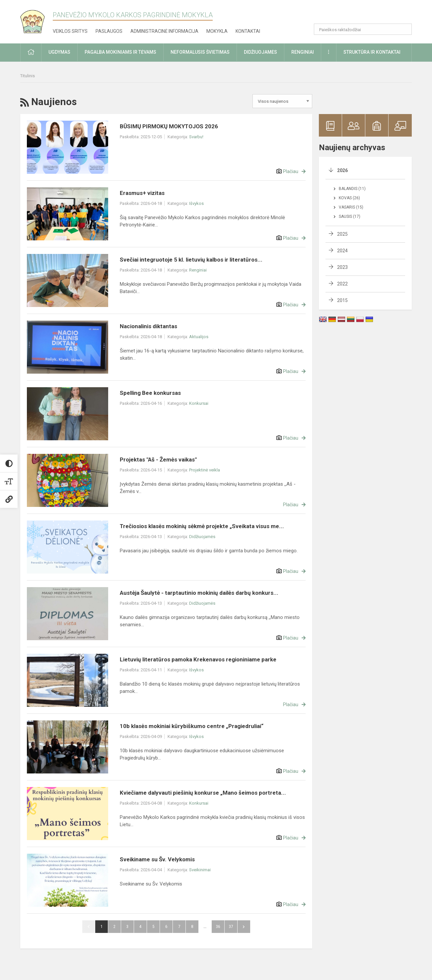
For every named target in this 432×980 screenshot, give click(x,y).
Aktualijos (199, 337)
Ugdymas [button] (59, 52)
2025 (342, 234)
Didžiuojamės (202, 537)
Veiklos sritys (70, 31)
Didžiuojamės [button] (260, 52)
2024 (342, 251)
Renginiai (198, 270)
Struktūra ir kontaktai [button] (372, 52)
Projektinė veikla (205, 470)
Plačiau (291, 171)
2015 (342, 300)
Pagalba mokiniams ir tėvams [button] (120, 52)
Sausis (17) (350, 216)
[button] (366, 14)
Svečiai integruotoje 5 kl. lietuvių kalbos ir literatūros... (191, 260)
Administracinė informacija (164, 31)
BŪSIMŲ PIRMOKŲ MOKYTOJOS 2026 (169, 126)
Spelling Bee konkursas (150, 393)
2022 (342, 284)
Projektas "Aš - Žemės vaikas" (158, 459)
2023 (342, 267)
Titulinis (28, 76)
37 (231, 926)
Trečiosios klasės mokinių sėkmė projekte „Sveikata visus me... (202, 526)
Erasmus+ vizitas (142, 193)
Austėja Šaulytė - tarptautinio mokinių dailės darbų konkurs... (199, 593)
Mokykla (217, 31)
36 (218, 926)
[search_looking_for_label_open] (404, 29)
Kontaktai (248, 31)
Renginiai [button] (303, 52)
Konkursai (199, 403)
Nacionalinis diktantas (148, 326)
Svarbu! (196, 137)
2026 (342, 170)
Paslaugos (109, 31)
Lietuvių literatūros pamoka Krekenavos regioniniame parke (198, 659)
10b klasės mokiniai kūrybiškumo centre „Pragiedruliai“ (192, 726)
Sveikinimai (200, 870)
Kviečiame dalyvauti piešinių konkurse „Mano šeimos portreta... (203, 793)
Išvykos (196, 203)
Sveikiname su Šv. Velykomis (157, 859)
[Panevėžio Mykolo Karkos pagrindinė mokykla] (36, 19)
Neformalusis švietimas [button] (200, 52)
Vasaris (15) (351, 207)
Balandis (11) (352, 189)
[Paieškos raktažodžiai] (363, 29)
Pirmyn (244, 927)
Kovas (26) (349, 198)
